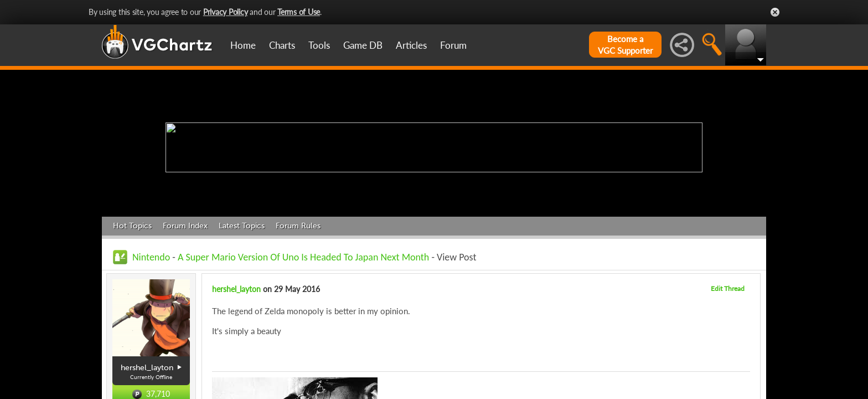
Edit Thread (728, 288)
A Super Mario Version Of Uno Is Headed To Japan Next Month (303, 257)
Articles (411, 45)
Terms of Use (299, 12)
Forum (453, 45)
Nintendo (151, 257)
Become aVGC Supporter (625, 45)
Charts (282, 45)
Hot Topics (132, 226)
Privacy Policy (226, 12)
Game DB (363, 45)
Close (775, 12)
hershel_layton (236, 289)
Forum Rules (298, 226)
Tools (319, 45)
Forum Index (185, 226)
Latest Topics (242, 226)
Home (243, 45)
